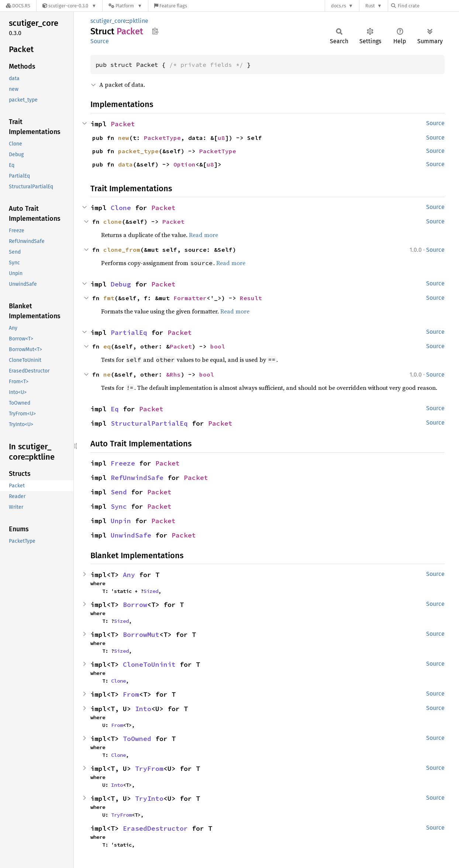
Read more (203, 235)
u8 (221, 138)
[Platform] (125, 6)
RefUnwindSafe (137, 478)
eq (107, 346)
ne (107, 374)
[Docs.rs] (18, 6)
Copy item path (155, 31)
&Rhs (173, 374)
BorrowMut (141, 634)
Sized (151, 591)
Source (100, 41)
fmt (109, 298)
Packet (123, 124)
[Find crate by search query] (428, 6)
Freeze (123, 463)
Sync (119, 506)
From (131, 694)
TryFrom (149, 768)
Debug (121, 284)
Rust (370, 6)
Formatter (190, 298)
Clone (121, 208)
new (124, 138)
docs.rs (339, 6)
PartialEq (129, 332)
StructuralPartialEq (149, 423)
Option (184, 164)
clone (113, 222)
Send (119, 492)
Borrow (135, 605)
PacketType (162, 138)
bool (218, 346)
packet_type (138, 151)
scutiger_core (108, 21)
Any (129, 575)
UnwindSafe (131, 535)
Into (143, 709)
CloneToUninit (149, 664)
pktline (139, 21)
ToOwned (137, 739)
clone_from (122, 250)
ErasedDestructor (155, 828)
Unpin (121, 521)
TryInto (149, 798)
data (125, 164)
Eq (115, 409)
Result (251, 298)
